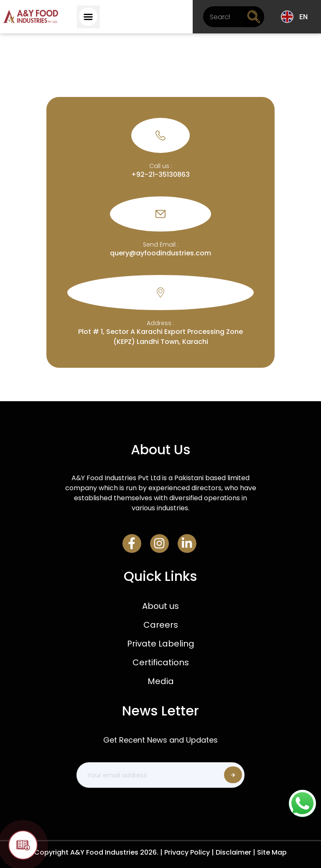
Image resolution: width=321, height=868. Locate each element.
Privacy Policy (187, 852)
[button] (88, 17)
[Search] (254, 17)
